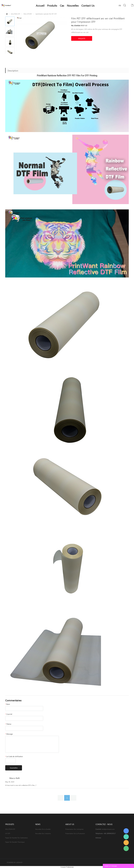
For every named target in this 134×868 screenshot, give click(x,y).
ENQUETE (82, 38)
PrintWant (126, 831)
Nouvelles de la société (43, 829)
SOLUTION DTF (15, 14)
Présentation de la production (75, 833)
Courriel (9, 714)
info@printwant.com (108, 829)
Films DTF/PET (28, 14)
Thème (8, 724)
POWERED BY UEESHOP (15, 862)
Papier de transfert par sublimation (16, 838)
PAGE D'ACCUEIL (7, 14)
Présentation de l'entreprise (74, 829)
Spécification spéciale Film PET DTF (46, 14)
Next (12, 55)
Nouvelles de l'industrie (43, 833)
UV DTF (8, 833)
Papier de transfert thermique (15, 842)
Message (9, 734)
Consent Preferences (67, 867)
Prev (8, 55)
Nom (8, 704)
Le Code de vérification (14, 756)
